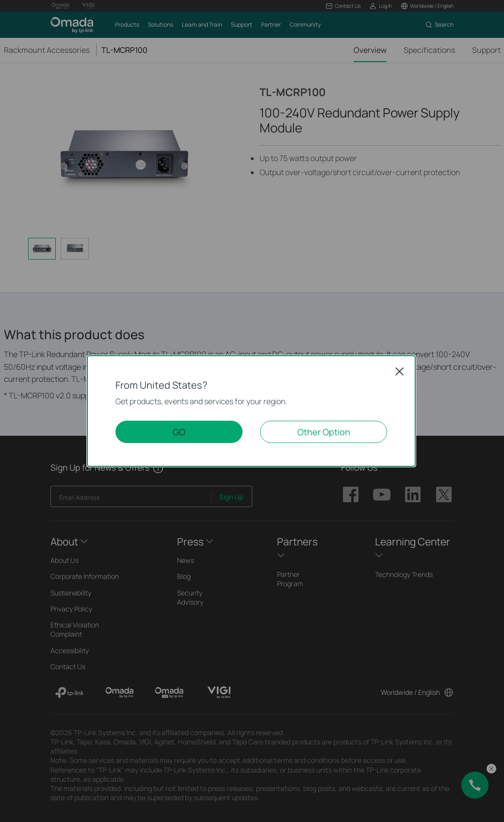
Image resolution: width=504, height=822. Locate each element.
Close (400, 371)
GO (179, 432)
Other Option (324, 432)
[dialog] (252, 411)
